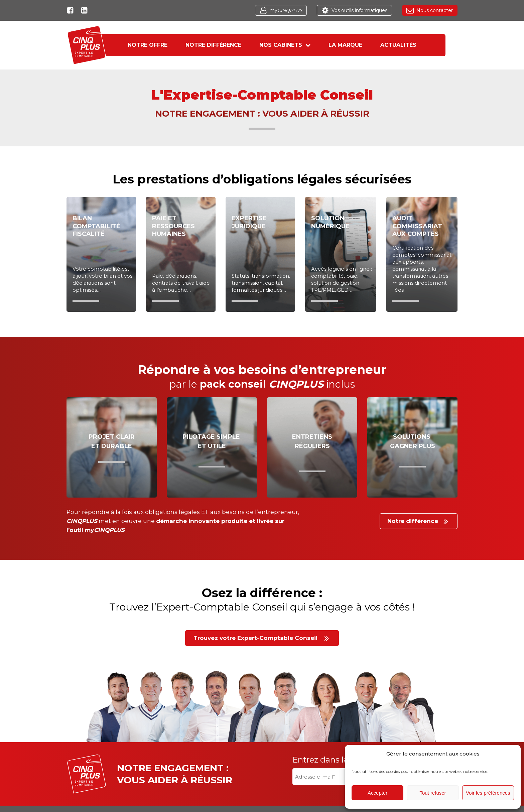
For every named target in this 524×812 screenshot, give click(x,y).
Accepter (377, 793)
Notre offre (137, 45)
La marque (351, 45)
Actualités (409, 45)
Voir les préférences (488, 793)
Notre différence (208, 45)
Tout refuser (433, 793)
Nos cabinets (285, 45)
